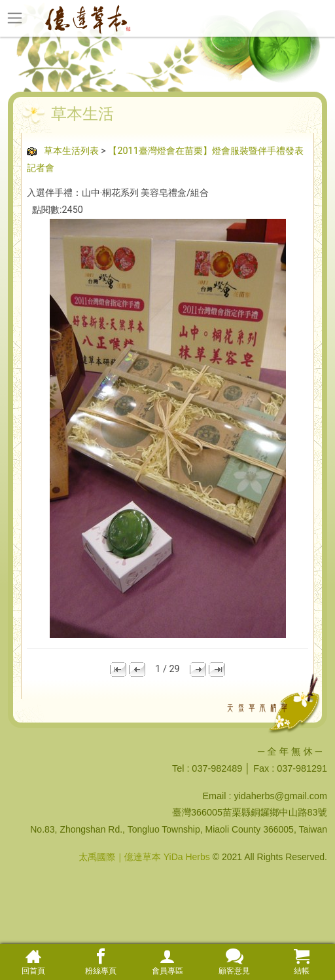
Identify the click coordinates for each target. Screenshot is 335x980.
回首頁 (33, 962)
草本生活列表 (71, 151)
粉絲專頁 (100, 962)
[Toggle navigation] (15, 18)
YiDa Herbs (187, 857)
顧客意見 (234, 962)
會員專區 (167, 962)
